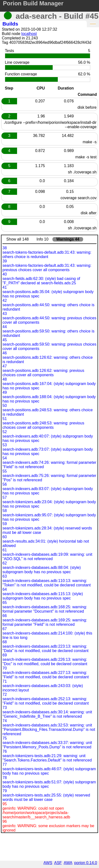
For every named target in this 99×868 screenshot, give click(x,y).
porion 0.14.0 (86, 863)
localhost (29, 34)
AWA (68, 863)
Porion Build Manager (33, 3)
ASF (58, 863)
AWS (48, 863)
